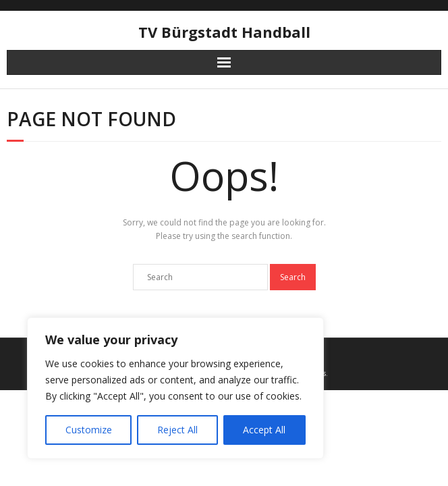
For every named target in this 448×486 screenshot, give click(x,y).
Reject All (177, 430)
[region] (175, 388)
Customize (89, 430)
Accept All (264, 430)
